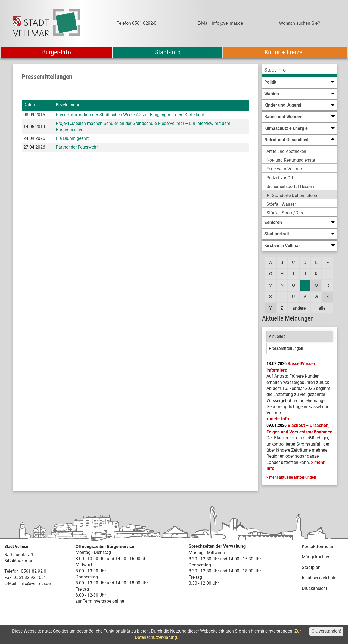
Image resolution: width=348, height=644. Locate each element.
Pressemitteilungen (286, 348)
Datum (30, 105)
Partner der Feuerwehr (77, 147)
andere (299, 308)
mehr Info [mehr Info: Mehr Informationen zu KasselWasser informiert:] (279, 419)
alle (322, 308)
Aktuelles (277, 336)
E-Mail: (11, 583)
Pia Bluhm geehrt (72, 138)
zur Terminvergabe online (100, 601)
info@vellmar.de (35, 583)
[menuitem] (300, 71)
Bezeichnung (68, 105)
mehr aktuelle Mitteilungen (293, 477)
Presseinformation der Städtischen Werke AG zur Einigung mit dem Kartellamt (130, 115)
